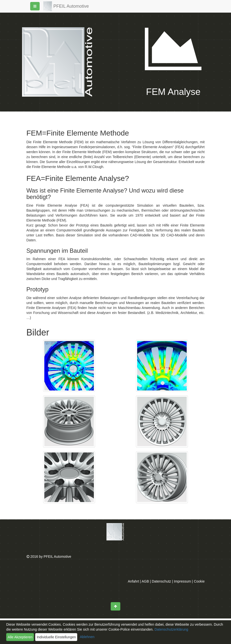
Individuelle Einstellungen (56, 637)
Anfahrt (133, 581)
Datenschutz (161, 581)
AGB (145, 581)
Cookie (199, 581)
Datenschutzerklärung (171, 629)
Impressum (182, 581)
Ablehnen (87, 637)
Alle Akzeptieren (20, 637)
